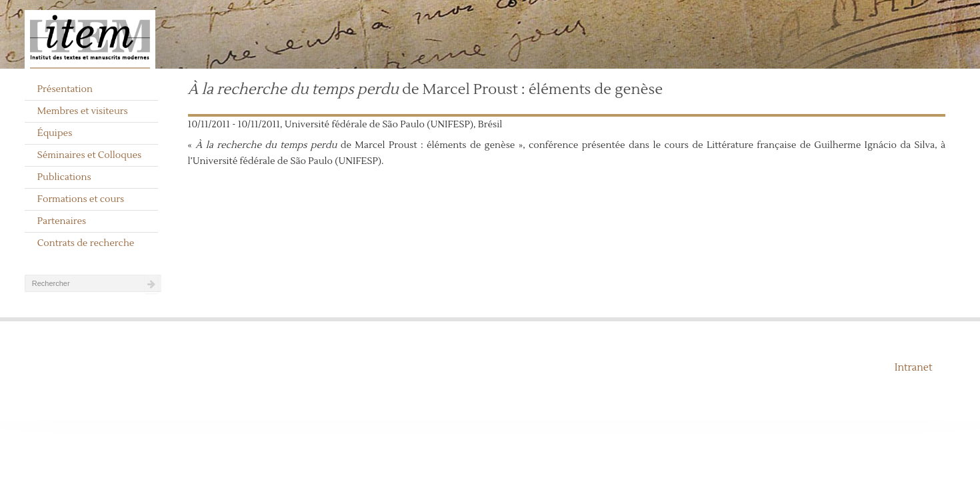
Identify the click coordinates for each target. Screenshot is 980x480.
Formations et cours (81, 199)
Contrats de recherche (86, 243)
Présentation (65, 89)
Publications (64, 177)
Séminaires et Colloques (90, 155)
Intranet (914, 368)
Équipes (55, 133)
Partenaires (62, 221)
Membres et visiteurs (83, 111)
